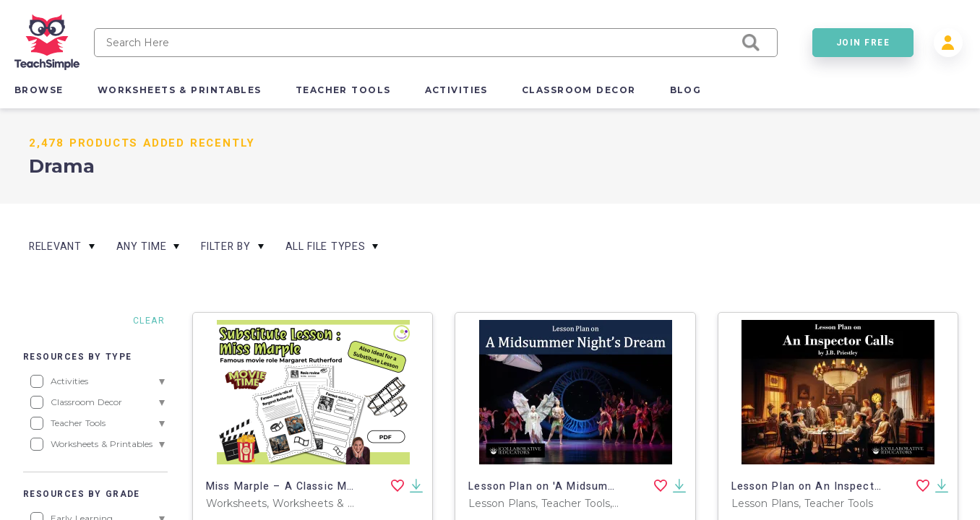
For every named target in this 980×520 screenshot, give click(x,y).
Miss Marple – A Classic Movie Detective (315, 486)
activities (456, 90)
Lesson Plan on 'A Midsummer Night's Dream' (588, 486)
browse (39, 90)
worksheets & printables (180, 90)
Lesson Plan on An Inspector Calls (823, 486)
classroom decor (579, 90)
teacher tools (343, 90)
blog (686, 90)
